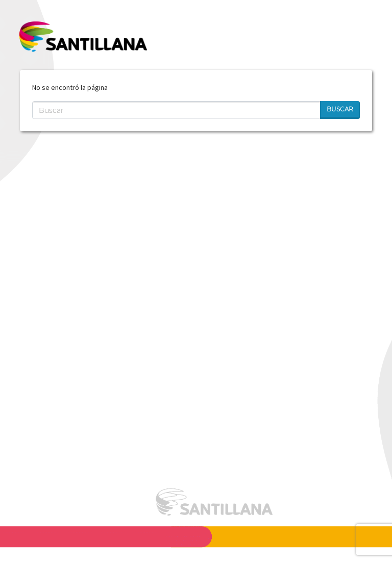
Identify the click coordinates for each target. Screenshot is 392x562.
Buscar (340, 109)
